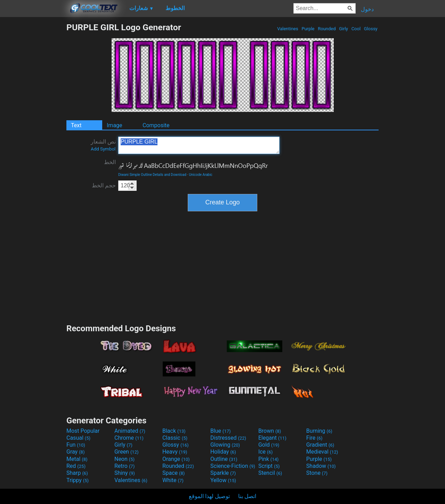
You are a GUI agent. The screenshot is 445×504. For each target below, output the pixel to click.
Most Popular (83, 431)
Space (173, 473)
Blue (221, 431)
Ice (265, 452)
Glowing (225, 445)
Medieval (322, 452)
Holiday (223, 452)
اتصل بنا (247, 496)
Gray (75, 452)
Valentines (288, 29)
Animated (130, 431)
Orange (176, 459)
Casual (78, 438)
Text (76, 125)
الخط (110, 162)
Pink (269, 459)
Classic (175, 438)
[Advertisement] (33, 127)
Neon (124, 459)
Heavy (175, 452)
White (173, 480)
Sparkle (223, 473)
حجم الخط (104, 185)
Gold (269, 445)
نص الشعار (103, 145)
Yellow (223, 480)
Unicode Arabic (201, 175)
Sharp (77, 473)
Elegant (272, 438)
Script (269, 466)
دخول (367, 9)
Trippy (78, 480)
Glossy (371, 29)
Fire (314, 438)
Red (76, 466)
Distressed (228, 438)
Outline (224, 459)
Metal (77, 459)
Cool (356, 29)
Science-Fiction (233, 466)
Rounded (327, 29)
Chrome (129, 438)
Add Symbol (103, 149)
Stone (317, 473)
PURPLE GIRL (199, 145)
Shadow (321, 466)
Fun (76, 445)
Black (174, 431)
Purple (308, 29)
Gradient (320, 445)
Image (115, 125)
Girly (343, 29)
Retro (124, 466)
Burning (319, 431)
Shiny (125, 473)
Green (127, 452)
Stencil (270, 473)
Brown (270, 431)
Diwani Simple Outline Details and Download (152, 175)
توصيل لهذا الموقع (209, 496)
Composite (156, 125)
